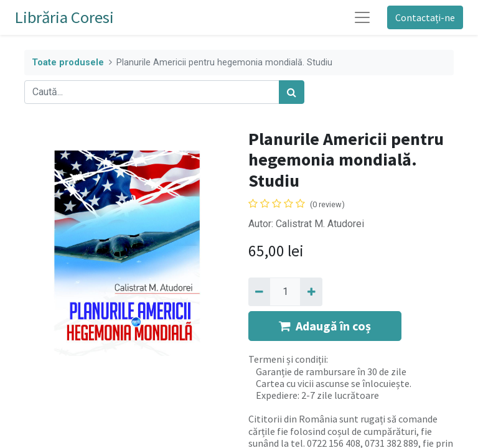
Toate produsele (68, 63)
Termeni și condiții (287, 359)
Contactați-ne (425, 17)
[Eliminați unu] (259, 292)
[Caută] (292, 92)
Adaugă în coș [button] (325, 326)
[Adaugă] (311, 292)
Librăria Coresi (64, 17)
